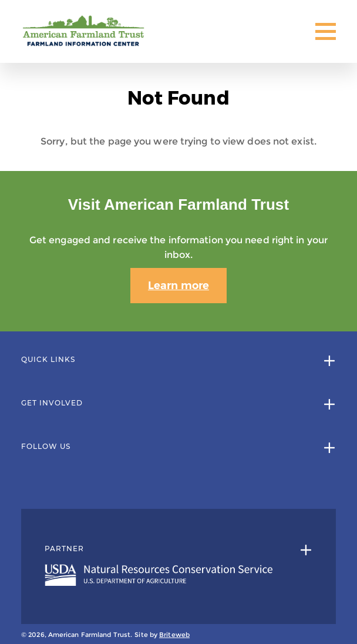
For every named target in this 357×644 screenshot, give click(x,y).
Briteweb (174, 635)
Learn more (178, 286)
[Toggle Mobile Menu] (326, 31)
